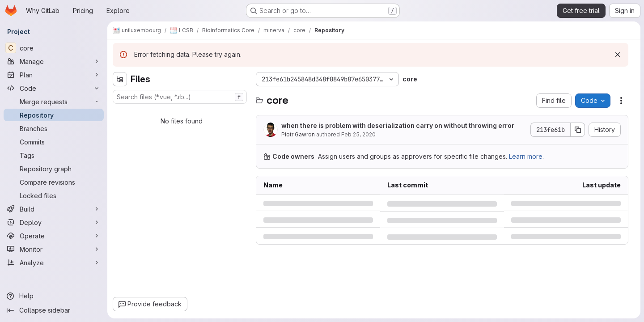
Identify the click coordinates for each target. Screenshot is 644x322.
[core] (54, 48)
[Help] (54, 296)
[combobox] (180, 97)
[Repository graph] (54, 169)
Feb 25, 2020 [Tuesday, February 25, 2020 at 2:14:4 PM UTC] (358, 134)
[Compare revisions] (54, 182)
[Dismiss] (618, 55)
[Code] (54, 88)
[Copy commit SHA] (578, 130)
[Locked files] (54, 195)
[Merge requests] (54, 102)
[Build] (54, 209)
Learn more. (526, 156)
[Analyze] (54, 263)
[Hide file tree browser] (120, 79)
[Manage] (54, 61)
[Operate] (54, 236)
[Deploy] (54, 222)
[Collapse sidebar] (54, 310)
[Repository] (54, 115)
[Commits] (54, 142)
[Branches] (54, 128)
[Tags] (54, 155)
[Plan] (54, 75)
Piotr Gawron (298, 134)
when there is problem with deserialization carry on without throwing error (398, 125)
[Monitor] (54, 249)
